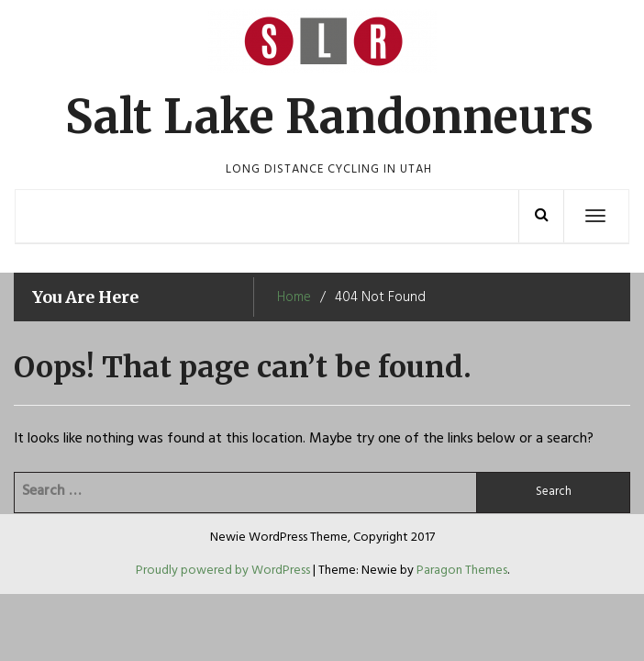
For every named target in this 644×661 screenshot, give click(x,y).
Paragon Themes (462, 571)
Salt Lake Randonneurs (329, 117)
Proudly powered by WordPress (224, 571)
